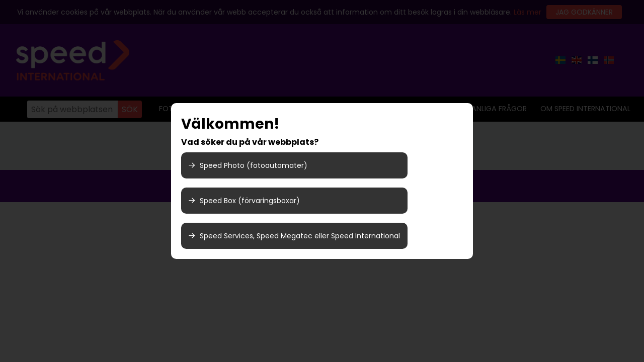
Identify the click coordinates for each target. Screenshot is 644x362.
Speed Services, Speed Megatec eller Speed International (294, 236)
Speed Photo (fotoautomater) (248, 165)
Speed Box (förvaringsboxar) (244, 201)
